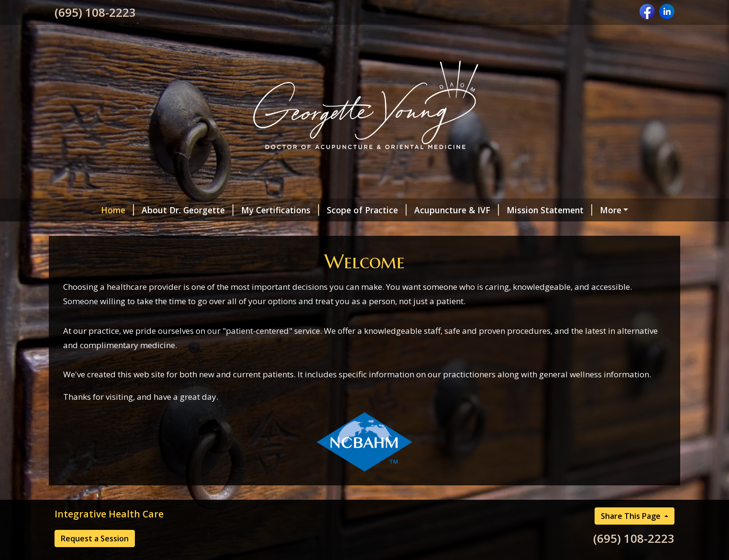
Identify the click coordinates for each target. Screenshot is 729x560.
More (611, 210)
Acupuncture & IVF (457, 210)
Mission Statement (549, 210)
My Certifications (280, 210)
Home (117, 210)
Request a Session (95, 538)
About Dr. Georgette (188, 210)
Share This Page (632, 516)
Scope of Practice (367, 210)
